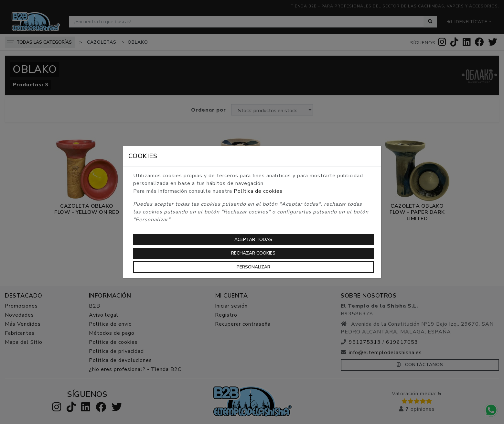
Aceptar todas (253, 239)
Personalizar (253, 267)
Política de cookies (258, 191)
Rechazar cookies (253, 253)
